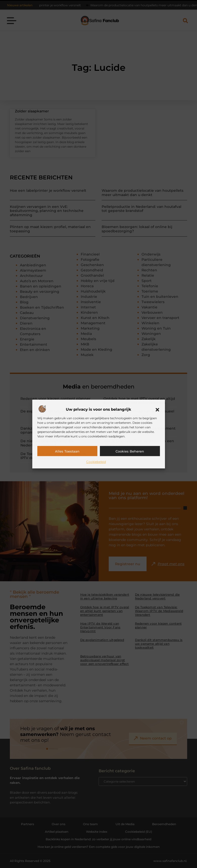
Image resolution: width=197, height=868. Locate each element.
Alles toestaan (67, 451)
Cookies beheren (130, 451)
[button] (157, 410)
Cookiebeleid (96, 462)
